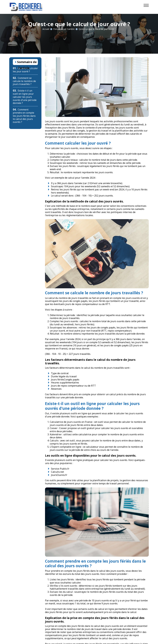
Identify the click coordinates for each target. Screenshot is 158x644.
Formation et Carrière (64, 29)
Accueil (46, 29)
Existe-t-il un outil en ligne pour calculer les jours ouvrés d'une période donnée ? (25, 97)
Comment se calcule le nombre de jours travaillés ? (24, 81)
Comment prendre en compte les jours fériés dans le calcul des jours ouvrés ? (24, 116)
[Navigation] (146, 5)
